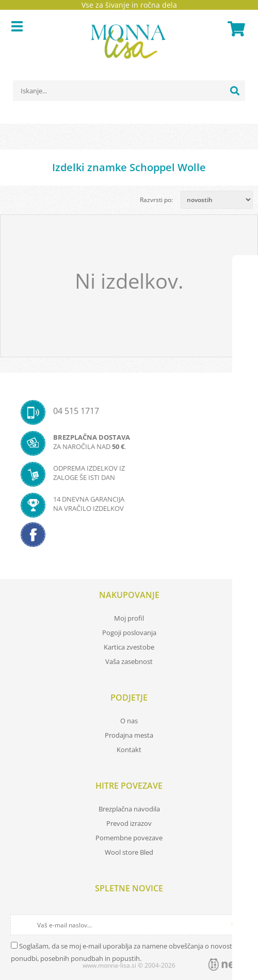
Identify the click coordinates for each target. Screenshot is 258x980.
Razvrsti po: (156, 200)
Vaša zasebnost (129, 661)
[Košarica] (235, 29)
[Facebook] (129, 538)
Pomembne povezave (129, 838)
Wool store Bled (129, 852)
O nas (129, 721)
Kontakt (129, 750)
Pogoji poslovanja (129, 633)
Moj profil (129, 618)
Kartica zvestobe (129, 647)
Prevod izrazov (129, 823)
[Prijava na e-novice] (238, 925)
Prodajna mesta (129, 735)
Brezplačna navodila (129, 809)
